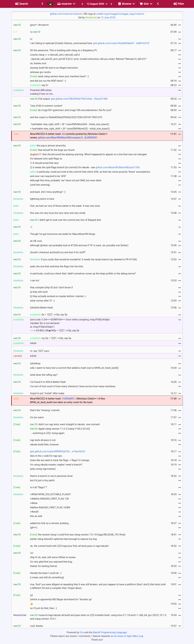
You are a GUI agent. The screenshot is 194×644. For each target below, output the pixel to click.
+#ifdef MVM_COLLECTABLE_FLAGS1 (50, 494)
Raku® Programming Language (110, 632)
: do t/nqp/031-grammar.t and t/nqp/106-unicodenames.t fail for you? (71, 110)
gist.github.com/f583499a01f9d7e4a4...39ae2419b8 (79, 99)
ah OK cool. (36, 241)
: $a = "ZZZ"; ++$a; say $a (49, 315)
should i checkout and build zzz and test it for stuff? (58, 252)
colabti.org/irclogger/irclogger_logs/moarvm (120, 14)
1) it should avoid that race (44, 163)
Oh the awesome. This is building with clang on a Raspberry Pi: (64, 50)
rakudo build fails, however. (45, 445)
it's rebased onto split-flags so (46, 159)
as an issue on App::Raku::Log (127, 636)
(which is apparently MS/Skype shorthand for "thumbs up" (61, 599)
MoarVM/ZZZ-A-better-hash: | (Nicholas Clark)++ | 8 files (68, 400)
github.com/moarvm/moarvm (66, 14)
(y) (31, 595)
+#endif (34, 512)
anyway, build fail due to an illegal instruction (54, 68)
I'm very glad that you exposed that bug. (51, 562)
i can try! (35, 281)
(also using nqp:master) (43, 469)
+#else (34, 503)
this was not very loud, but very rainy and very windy (58, 213)
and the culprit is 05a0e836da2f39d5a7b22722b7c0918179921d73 (66, 117)
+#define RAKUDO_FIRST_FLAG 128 (49, 499)
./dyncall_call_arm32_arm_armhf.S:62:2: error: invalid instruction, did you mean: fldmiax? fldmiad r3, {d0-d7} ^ (88, 59)
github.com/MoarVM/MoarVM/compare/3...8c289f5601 (68, 138)
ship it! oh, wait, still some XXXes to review (53, 557)
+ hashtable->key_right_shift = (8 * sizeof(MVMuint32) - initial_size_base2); (70, 129)
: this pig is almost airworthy (48, 146)
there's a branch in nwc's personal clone (51, 476)
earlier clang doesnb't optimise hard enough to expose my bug (63, 539)
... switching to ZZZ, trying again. (47, 433)
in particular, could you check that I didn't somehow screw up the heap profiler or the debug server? (83, 274)
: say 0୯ (39, 85)
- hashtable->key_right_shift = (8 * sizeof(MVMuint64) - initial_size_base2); (70, 124)
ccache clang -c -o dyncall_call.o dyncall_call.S (55, 55)
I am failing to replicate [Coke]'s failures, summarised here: (90, 43)
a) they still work (39, 292)
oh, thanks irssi (38, 63)
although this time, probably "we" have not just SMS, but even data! (66, 180)
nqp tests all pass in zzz (43, 440)
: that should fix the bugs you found (52, 150)
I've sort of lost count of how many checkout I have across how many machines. (73, 386)
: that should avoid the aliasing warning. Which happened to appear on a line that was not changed (88, 154)
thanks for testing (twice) (43, 566)
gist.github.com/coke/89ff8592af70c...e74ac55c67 (58, 451)
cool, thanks (37, 626)
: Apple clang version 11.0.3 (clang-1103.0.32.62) (60, 429)
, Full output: (69, 99)
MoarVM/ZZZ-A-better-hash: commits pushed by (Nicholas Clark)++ (69, 136)
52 (63, 134)
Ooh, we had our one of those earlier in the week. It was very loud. (65, 206)
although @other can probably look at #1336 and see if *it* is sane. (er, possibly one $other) (79, 245)
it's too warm (37, 417)
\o (35, 32)
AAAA (33, 343)
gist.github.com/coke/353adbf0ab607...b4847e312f (121, 43)
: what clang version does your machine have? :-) (59, 76)
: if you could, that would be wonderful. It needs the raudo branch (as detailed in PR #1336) (83, 259)
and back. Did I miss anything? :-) (48, 192)
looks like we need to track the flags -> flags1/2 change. (60, 460)
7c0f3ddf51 (68, 399)
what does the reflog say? (44, 375)
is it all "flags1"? (38, 487)
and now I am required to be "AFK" (48, 176)
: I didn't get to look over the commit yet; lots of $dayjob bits (65, 220)
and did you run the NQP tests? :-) (48, 81)
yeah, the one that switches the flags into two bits (57, 266)
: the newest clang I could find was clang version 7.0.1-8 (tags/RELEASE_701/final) (78, 535)
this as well (36, 516)
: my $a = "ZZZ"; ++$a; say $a (51, 338)
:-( (31, 227)
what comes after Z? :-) (42, 301)
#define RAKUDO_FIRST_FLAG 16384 (50, 507)
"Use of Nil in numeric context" (46, 106)
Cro (82, 632)
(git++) (34, 527)
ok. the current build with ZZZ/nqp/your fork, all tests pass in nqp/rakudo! (69, 546)
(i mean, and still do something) (47, 577)
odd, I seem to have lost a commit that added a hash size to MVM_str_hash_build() (74, 368)
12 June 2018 (108, 17)
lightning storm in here (42, 199)
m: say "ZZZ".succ (40, 351)
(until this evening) (40, 185)
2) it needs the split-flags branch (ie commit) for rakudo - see (85, 167)
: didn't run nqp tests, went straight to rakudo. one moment (65, 424)
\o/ (32, 553)
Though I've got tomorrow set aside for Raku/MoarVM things (63, 234)
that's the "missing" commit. (45, 410)
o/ (31, 39)
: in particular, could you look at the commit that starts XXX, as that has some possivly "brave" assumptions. (90, 172)
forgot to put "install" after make (47, 393)
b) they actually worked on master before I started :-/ (58, 296)
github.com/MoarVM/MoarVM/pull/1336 (118, 167)
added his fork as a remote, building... (50, 523)
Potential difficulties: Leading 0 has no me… (42, 92)
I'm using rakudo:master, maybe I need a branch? (56, 465)
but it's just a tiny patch (42, 480)
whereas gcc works (40, 72)
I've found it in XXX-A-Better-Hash (48, 382)
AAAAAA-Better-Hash (41, 308)
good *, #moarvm (39, 25)
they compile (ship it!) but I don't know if (51, 287)
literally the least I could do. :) (46, 573)
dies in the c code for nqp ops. (46, 456)
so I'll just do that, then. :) (43, 608)
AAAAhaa (35, 363)
